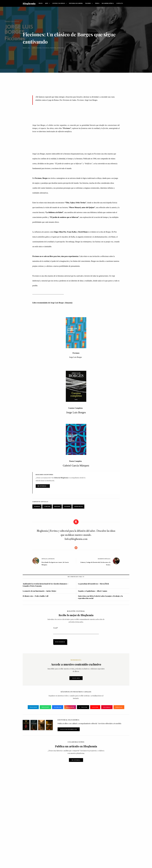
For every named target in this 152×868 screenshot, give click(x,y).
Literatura (61, 48)
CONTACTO (120, 3)
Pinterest (107, 707)
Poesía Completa (76, 461)
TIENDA (97, 3)
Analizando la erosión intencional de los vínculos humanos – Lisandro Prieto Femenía (46, 585)
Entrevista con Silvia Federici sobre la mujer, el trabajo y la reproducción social (100, 597)
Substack (119, 707)
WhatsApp (57, 506)
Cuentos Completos (76, 408)
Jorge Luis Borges (57, 303)
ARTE (48, 3)
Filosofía (53, 48)
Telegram (67, 506)
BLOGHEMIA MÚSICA (108, 3)
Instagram (70, 707)
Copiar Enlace (78, 506)
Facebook (37, 506)
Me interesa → (43, 486)
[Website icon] (76, 548)
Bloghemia (29, 3)
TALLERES (89, 3)
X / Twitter (83, 707)
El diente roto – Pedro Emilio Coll (35, 596)
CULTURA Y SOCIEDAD (60, 3)
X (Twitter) (47, 506)
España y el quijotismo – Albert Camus (93, 591)
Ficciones (76, 353)
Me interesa (76, 760)
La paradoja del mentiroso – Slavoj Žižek (93, 584)
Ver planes (76, 678)
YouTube (95, 707)
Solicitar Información (69, 729)
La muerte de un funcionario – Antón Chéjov (40, 591)
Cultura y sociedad (43, 48)
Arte (34, 48)
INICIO (41, 3)
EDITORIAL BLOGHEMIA (76, 3)
